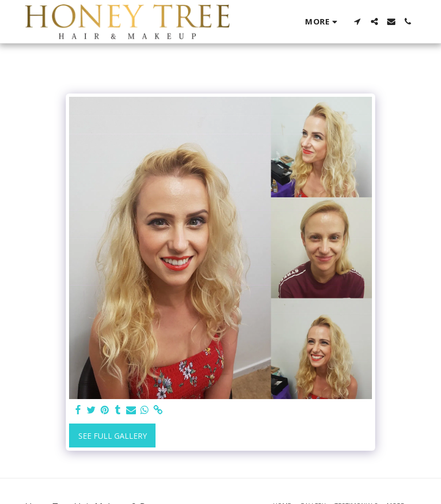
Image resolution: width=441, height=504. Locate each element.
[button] (358, 21)
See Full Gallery (113, 436)
